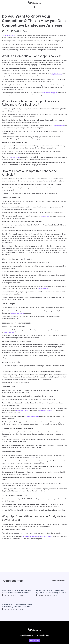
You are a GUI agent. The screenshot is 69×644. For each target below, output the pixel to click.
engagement (45, 217)
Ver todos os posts (59, 581)
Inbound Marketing (17, 314)
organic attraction (43, 289)
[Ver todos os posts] (67, 581)
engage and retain (59, 126)
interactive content (46, 411)
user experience (10, 333)
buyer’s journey (57, 75)
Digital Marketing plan (50, 93)
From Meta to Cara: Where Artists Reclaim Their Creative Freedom (16, 592)
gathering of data (14, 158)
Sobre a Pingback (43, 636)
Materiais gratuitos (27, 636)
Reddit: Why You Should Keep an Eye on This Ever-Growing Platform (51, 592)
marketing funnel (22, 411)
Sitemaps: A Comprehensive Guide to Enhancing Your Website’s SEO (17, 606)
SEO (34, 458)
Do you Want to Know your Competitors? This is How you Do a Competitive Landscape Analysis (34, 22)
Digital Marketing (9, 36)
